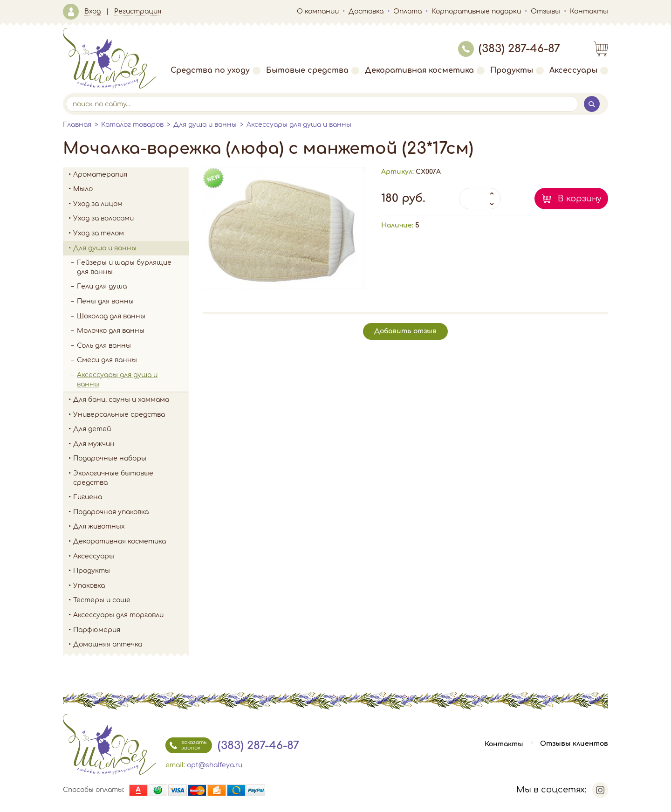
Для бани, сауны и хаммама (121, 400)
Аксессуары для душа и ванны (299, 125)
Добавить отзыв (405, 331)
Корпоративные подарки (476, 11)
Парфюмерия (97, 630)
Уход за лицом (131, 204)
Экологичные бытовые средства (131, 478)
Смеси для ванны (107, 360)
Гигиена (131, 497)
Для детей (131, 429)
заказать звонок (186, 745)
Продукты (517, 70)
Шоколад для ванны (111, 316)
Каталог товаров (132, 125)
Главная (77, 125)
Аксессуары (579, 70)
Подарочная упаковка (111, 512)
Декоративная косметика (425, 70)
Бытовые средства (313, 70)
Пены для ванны (105, 301)
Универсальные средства (131, 415)
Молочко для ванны (111, 331)
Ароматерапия (131, 175)
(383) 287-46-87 (509, 49)
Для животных (99, 526)
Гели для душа (102, 286)
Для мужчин (131, 444)
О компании (318, 11)
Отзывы (545, 11)
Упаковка (131, 586)
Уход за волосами (131, 219)
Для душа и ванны (205, 125)
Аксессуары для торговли (118, 615)
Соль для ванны (133, 346)
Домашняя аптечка (131, 645)
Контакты (589, 11)
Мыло (131, 189)
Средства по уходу (216, 70)
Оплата (407, 11)
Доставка (366, 11)
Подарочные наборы (131, 459)
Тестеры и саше (102, 600)
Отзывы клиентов (574, 744)
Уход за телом (131, 234)
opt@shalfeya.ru (215, 765)
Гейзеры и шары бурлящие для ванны (133, 267)
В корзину (580, 199)
